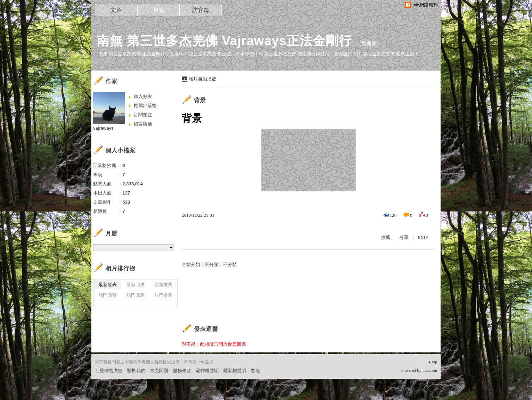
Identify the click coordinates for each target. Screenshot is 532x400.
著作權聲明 (207, 371)
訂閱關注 (143, 115)
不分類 (211, 264)
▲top (432, 362)
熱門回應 (135, 295)
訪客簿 (201, 10)
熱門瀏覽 (108, 295)
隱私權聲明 (235, 371)
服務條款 (182, 371)
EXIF (423, 237)
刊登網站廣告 (109, 371)
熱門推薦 (163, 295)
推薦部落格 (145, 106)
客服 (255, 371)
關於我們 (136, 371)
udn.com (430, 370)
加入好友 (143, 96)
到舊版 (369, 44)
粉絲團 (102, 395)
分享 (404, 237)
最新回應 (135, 285)
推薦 (386, 237)
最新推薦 (163, 285)
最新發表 (108, 285)
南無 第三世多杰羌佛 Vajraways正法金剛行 (224, 41)
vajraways (103, 128)
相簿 (158, 10)
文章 (116, 10)
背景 (200, 100)
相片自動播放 (202, 79)
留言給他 (143, 124)
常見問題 (159, 371)
